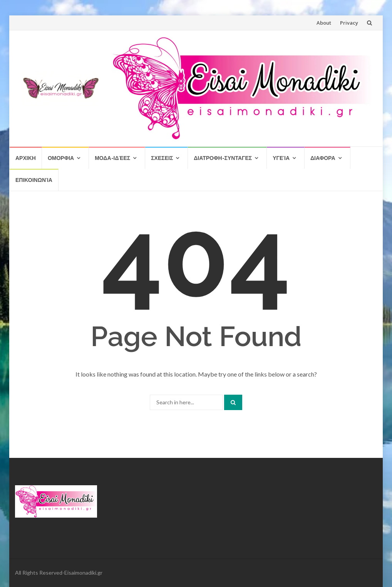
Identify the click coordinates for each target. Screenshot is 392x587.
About (324, 23)
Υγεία (281, 158)
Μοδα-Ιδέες (112, 158)
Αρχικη (26, 158)
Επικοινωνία (34, 180)
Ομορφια (61, 158)
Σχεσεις (162, 158)
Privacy (349, 23)
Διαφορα (323, 158)
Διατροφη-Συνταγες (223, 158)
